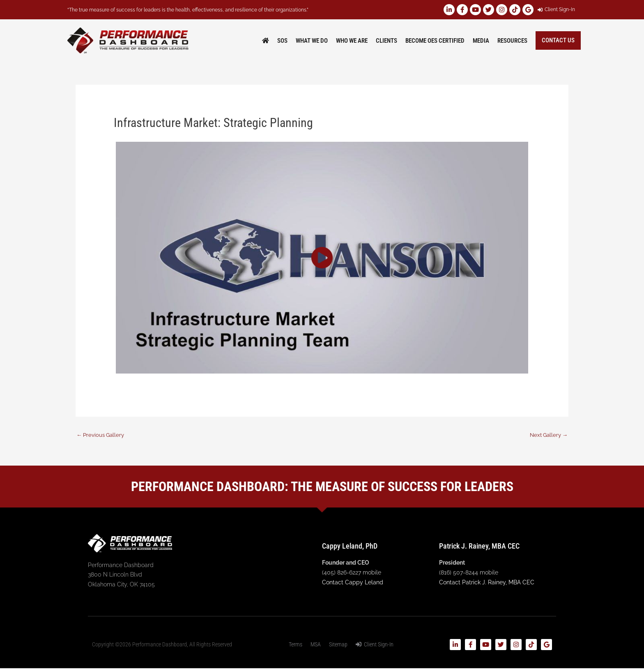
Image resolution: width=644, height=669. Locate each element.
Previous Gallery (102, 435)
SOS (282, 41)
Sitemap (338, 645)
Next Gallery (547, 435)
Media (481, 41)
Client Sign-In (375, 645)
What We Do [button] (312, 41)
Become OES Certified (435, 41)
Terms (296, 645)
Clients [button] (386, 41)
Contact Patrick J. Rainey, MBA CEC (487, 583)
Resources (512, 41)
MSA (316, 645)
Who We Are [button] (352, 41)
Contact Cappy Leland (353, 583)
